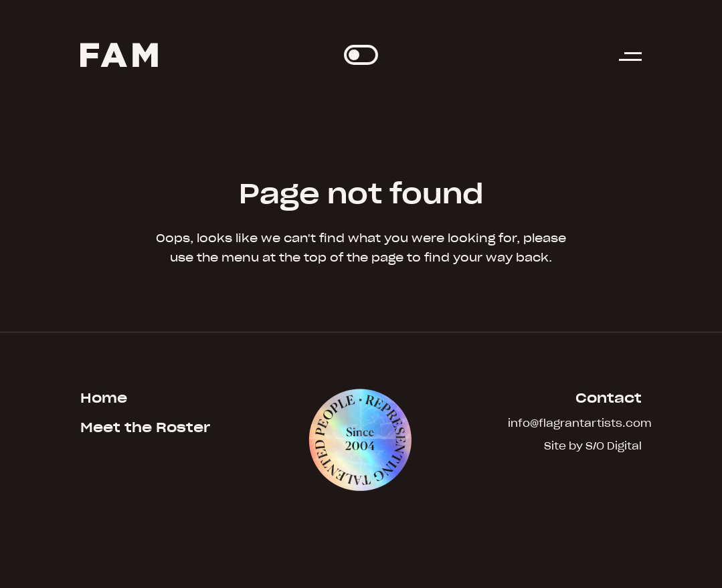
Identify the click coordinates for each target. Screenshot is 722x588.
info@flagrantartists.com (575, 423)
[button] (630, 63)
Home (104, 398)
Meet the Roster (145, 427)
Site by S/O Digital (593, 446)
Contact (609, 398)
